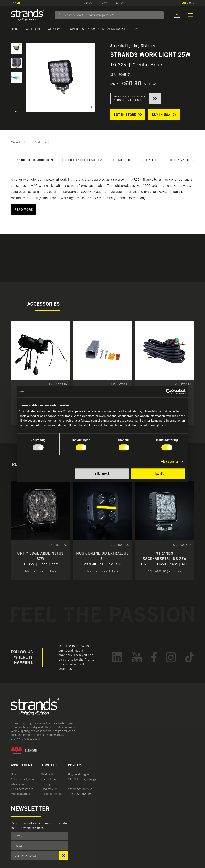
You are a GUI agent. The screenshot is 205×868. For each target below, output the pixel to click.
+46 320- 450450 (79, 794)
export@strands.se (80, 789)
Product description (34, 160)
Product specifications (83, 160)
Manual (19, 142)
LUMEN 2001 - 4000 (82, 29)
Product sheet (46, 142)
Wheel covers (19, 784)
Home (15, 29)
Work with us (49, 774)
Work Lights (33, 29)
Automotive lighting (23, 779)
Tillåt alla (158, 473)
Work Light (55, 29)
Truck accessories (22, 789)
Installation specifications (136, 160)
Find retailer (49, 789)
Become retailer (52, 794)
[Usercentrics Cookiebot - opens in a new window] (169, 392)
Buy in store (128, 115)
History (46, 784)
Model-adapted (21, 794)
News (14, 774)
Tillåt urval (102, 473)
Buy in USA (164, 115)
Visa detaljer (170, 461)
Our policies (49, 779)
